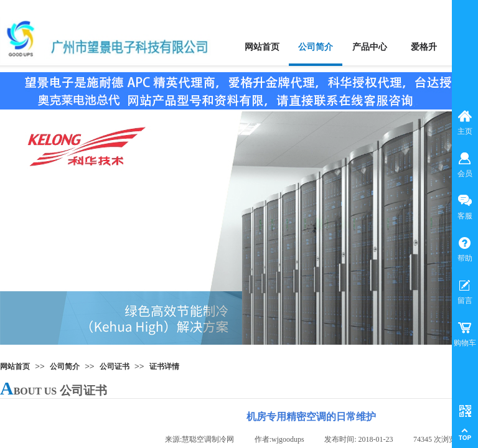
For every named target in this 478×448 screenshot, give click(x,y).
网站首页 (15, 366)
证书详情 (164, 366)
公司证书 (115, 366)
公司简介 (65, 366)
